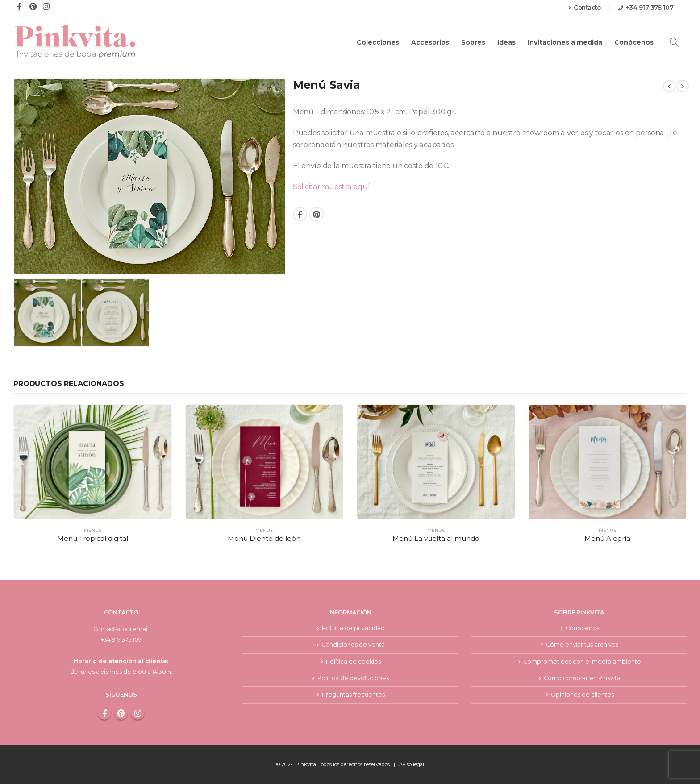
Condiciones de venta (353, 645)
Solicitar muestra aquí (331, 187)
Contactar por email (121, 629)
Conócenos (634, 42)
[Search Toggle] (674, 42)
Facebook (300, 214)
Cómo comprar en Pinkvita (582, 678)
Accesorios (430, 42)
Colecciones (378, 42)
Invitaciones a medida (565, 42)
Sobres (473, 42)
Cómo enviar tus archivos (582, 645)
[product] (93, 462)
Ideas (506, 42)
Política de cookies (353, 662)
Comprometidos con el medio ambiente (582, 662)
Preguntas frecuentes (353, 695)
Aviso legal (411, 764)
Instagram (137, 713)
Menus (93, 530)
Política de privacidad (353, 628)
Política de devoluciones (353, 678)
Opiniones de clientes (582, 695)
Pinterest (317, 214)
